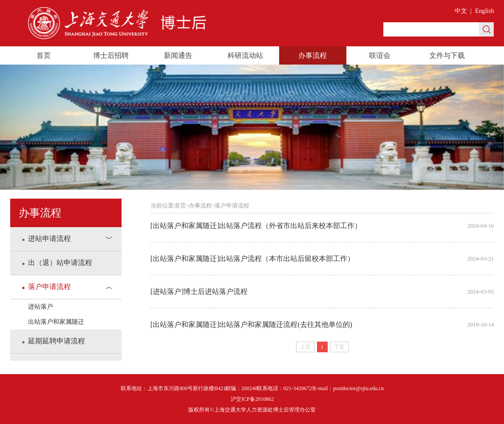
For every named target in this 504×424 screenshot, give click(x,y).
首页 (44, 55)
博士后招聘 (111, 55)
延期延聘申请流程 (54, 341)
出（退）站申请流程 (57, 263)
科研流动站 (245, 55)
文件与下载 (447, 55)
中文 (461, 11)
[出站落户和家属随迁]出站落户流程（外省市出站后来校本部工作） (322, 226)
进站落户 (41, 307)
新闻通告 (178, 55)
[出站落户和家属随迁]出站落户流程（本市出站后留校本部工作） (322, 259)
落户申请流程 (47, 287)
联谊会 (380, 55)
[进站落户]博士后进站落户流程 (322, 292)
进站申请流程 (47, 239)
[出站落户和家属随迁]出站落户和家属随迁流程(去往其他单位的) (322, 325)
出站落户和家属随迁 (56, 322)
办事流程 (313, 55)
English (484, 11)
